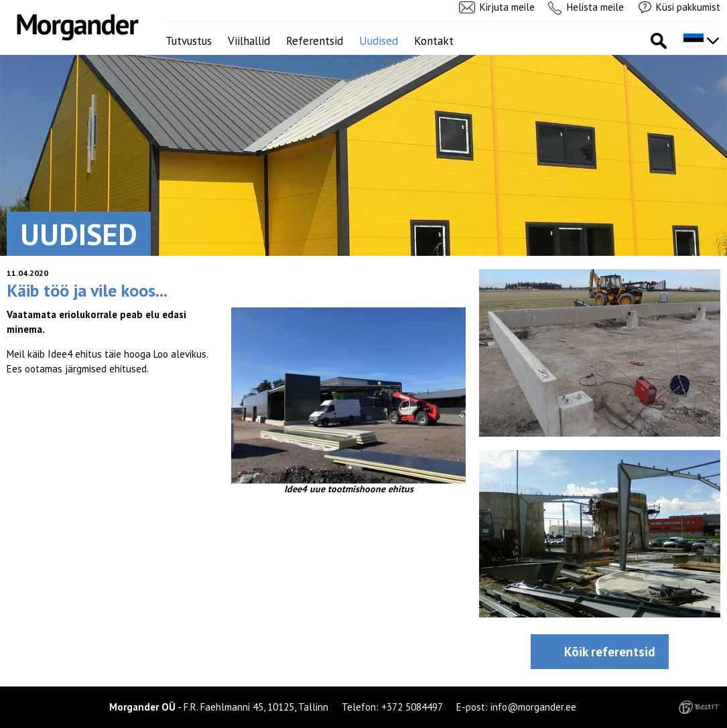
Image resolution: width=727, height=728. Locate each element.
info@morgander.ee (533, 707)
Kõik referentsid (610, 652)
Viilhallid (249, 41)
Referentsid (315, 41)
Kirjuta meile (507, 7)
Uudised (379, 41)
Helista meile (595, 7)
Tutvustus (189, 41)
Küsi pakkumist (688, 7)
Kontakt (434, 41)
